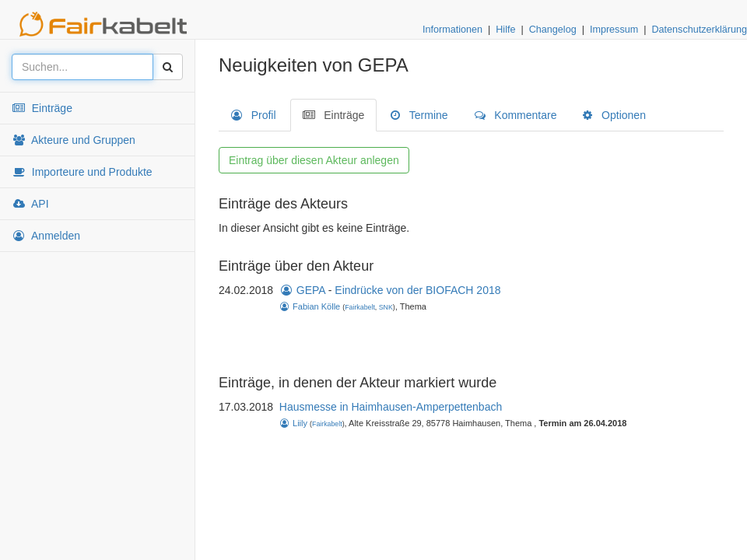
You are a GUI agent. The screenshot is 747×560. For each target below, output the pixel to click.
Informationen (452, 30)
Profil (254, 115)
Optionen (614, 115)
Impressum (614, 30)
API (30, 204)
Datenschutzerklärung (699, 30)
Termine (419, 115)
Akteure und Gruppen (74, 140)
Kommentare (516, 115)
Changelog (553, 30)
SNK (386, 307)
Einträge (42, 108)
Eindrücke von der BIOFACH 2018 (417, 290)
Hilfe (505, 30)
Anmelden (46, 236)
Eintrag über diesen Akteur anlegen (314, 160)
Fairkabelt (360, 307)
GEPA (302, 290)
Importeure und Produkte (82, 172)
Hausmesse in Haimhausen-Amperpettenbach (391, 407)
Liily (293, 423)
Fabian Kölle (310, 306)
